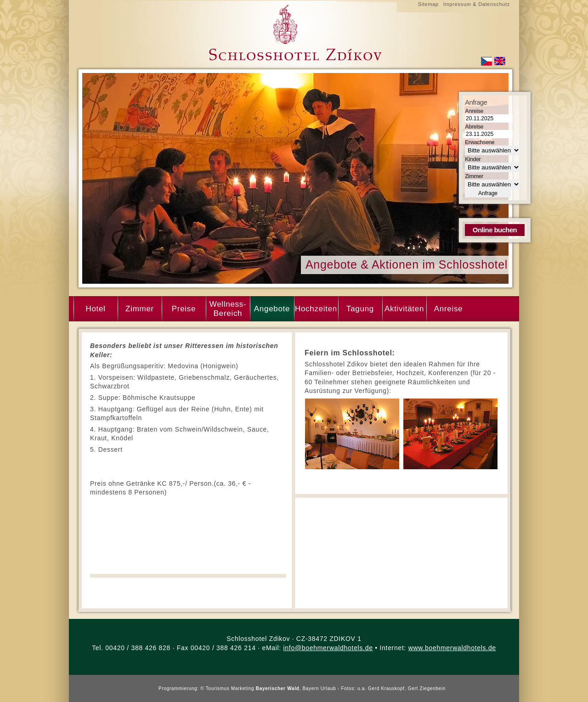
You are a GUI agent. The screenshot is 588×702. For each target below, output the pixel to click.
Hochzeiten (316, 309)
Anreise (449, 309)
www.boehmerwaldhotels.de (452, 648)
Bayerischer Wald (278, 688)
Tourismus (218, 688)
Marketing (243, 688)
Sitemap (428, 4)
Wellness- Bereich (228, 309)
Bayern (311, 688)
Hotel (95, 309)
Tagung (360, 309)
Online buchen (495, 230)
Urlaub (328, 688)
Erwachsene (480, 142)
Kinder (473, 159)
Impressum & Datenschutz (477, 4)
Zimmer (140, 309)
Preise (184, 309)
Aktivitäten (404, 309)
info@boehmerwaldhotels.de (328, 648)
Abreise (474, 127)
